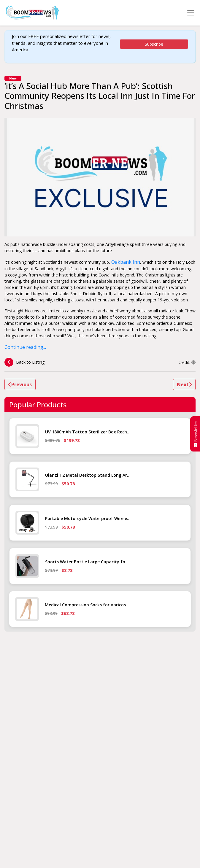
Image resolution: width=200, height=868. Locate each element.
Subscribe (154, 44)
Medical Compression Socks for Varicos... (87, 605)
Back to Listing (24, 362)
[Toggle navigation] (191, 13)
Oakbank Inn (126, 262)
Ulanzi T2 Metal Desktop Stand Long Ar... (88, 475)
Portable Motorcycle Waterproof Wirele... (88, 518)
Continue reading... (25, 347)
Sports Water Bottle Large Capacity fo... (87, 562)
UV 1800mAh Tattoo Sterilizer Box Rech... (88, 432)
